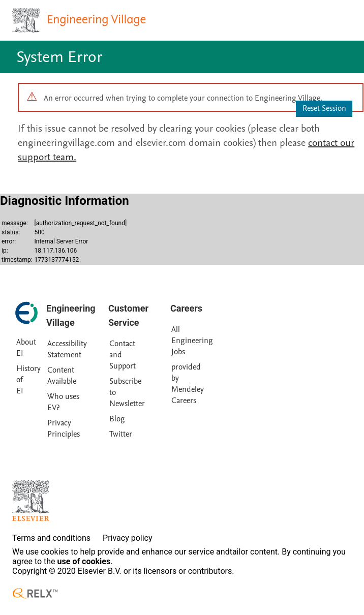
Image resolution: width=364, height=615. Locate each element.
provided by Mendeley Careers (188, 384)
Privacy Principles (64, 428)
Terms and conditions (51, 538)
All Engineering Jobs (192, 341)
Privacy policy (128, 538)
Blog (117, 419)
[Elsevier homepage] (31, 501)
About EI (26, 348)
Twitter (121, 434)
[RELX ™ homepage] (35, 593)
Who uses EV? (63, 402)
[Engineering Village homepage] (80, 20)
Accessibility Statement (67, 349)
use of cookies (84, 561)
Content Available (62, 376)
